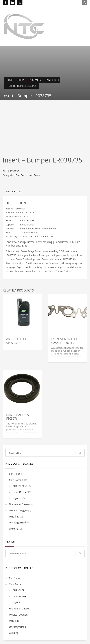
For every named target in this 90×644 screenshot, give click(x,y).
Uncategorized (17, 522)
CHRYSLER (19, 486)
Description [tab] (14, 191)
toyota (16, 498)
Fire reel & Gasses (19, 504)
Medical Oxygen (18, 510)
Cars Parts (21, 175)
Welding (14, 529)
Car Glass (14, 474)
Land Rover (34, 175)
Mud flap (14, 517)
